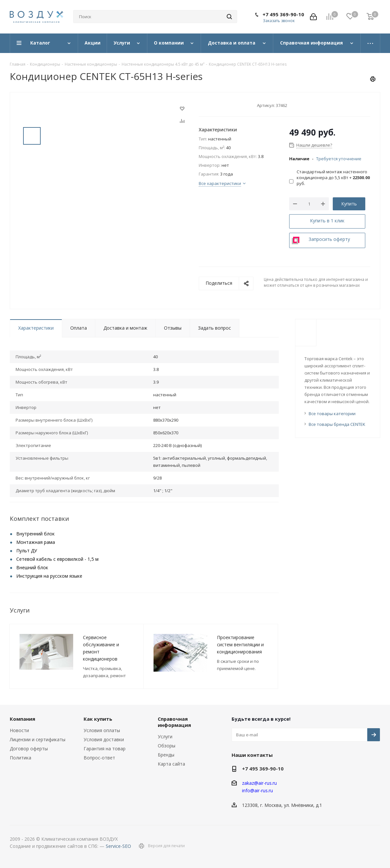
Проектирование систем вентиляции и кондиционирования (240, 644)
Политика (20, 758)
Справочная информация (174, 722)
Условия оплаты (102, 730)
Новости (19, 730)
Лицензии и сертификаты (38, 739)
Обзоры (167, 746)
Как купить (98, 719)
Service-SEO (118, 846)
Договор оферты (29, 749)
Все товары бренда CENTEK (337, 424)
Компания (22, 719)
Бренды (166, 755)
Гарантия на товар (105, 749)
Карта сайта (171, 764)
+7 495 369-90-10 (283, 14)
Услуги (165, 736)
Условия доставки (104, 739)
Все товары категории (332, 414)
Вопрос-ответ (99, 758)
